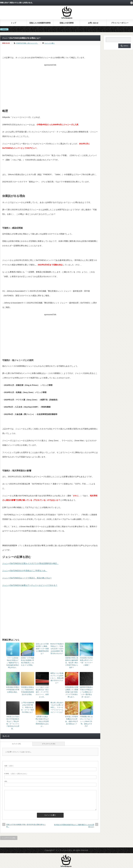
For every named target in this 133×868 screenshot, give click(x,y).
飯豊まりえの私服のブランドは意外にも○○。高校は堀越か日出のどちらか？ (57, 678)
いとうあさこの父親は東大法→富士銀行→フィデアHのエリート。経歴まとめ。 (42, 692)
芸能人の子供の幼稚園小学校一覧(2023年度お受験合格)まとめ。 (26, 825)
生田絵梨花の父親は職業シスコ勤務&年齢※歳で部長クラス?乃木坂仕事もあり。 (72, 692)
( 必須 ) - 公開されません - (16, 774)
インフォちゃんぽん (64, 850)
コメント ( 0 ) (16, 744)
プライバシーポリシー (120, 23)
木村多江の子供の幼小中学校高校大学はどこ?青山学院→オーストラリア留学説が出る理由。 (13, 723)
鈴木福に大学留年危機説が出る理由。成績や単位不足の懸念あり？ (72, 720)
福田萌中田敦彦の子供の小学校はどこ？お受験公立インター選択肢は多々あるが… (86, 692)
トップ (13, 23)
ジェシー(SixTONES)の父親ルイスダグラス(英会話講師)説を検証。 (30, 563)
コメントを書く (50, 43)
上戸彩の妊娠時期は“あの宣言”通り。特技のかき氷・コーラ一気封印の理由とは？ (28, 707)
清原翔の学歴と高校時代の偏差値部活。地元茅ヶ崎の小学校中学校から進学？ (72, 663)
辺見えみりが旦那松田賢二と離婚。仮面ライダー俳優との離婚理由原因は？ (42, 649)
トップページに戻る (9, 838)
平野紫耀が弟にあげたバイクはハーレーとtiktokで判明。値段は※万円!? (86, 721)
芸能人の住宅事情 (67, 23)
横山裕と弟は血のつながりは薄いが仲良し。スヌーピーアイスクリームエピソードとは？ (57, 707)
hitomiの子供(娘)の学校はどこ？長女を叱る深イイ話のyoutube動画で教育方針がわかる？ (57, 649)
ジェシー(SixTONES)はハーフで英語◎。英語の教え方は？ (27, 578)
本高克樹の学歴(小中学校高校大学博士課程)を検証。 (13, 690)
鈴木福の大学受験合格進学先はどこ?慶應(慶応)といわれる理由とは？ (74, 826)
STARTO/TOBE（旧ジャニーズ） (27, 43)
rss (132, 3)
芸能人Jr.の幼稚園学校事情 (40, 23)
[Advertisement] (50, 86)
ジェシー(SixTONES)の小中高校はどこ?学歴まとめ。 (25, 571)
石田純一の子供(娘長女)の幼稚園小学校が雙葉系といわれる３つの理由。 (28, 661)
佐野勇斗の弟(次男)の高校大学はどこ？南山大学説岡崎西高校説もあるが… (42, 721)
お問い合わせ (93, 23)
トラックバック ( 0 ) (49, 744)
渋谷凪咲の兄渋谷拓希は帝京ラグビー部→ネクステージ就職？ (86, 661)
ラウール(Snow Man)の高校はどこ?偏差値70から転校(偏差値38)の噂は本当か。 (13, 663)
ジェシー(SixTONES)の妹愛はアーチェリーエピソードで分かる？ (30, 585)
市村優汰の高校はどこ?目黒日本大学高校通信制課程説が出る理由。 (28, 691)
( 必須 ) (9, 766)
